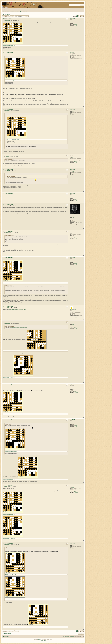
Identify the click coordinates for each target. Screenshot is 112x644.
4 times (75, 59)
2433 (73, 217)
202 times (76, 317)
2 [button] (79, 16)
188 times (76, 392)
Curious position (7, 14)
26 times (76, 391)
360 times (76, 225)
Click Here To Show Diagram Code (9, 45)
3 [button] (80, 16)
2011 (73, 312)
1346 (73, 21)
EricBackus (72, 52)
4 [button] (82, 16)
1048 (73, 387)
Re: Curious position (8, 52)
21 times (76, 24)
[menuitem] (10, 9)
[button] (84, 16)
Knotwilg (71, 215)
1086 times (76, 318)
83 (72, 55)
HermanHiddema (73, 309)
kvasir (71, 385)
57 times (76, 25)
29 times (76, 60)
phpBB (39, 639)
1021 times (76, 226)
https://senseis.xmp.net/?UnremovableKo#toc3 (17, 310)
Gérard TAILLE (72, 19)
